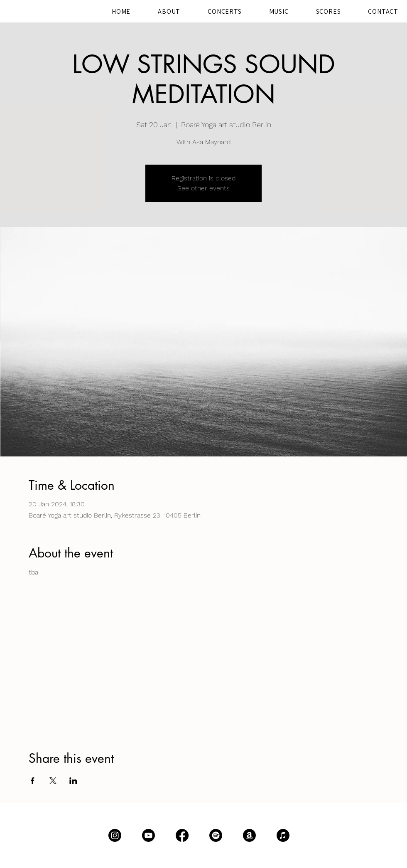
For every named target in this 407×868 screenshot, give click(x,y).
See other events (203, 188)
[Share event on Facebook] (33, 781)
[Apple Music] (283, 835)
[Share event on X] (53, 781)
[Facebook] (182, 835)
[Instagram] (115, 835)
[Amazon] (249, 835)
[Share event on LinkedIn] (73, 781)
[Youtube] (148, 835)
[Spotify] (216, 835)
